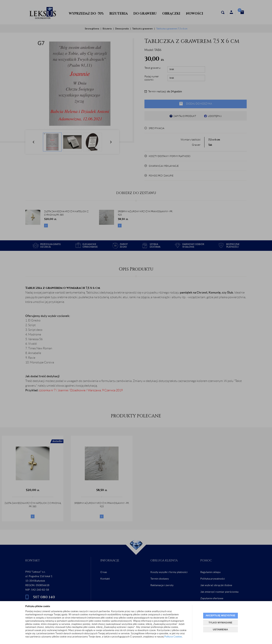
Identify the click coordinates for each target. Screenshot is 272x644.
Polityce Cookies (173, 637)
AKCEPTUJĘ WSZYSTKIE (220, 615)
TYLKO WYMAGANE (220, 623)
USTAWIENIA (221, 629)
